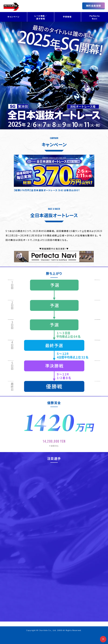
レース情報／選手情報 (41, 17)
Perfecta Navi (95, 17)
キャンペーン (13, 17)
